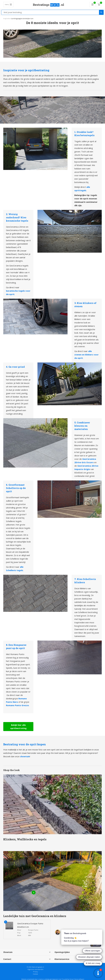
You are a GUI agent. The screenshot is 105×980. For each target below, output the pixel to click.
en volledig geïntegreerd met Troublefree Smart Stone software (63, 979)
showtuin (25, 756)
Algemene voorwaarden (35, 969)
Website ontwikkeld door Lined (32, 979)
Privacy (35, 971)
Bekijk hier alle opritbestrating (18, 726)
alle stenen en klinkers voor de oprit (86, 355)
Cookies (35, 974)
